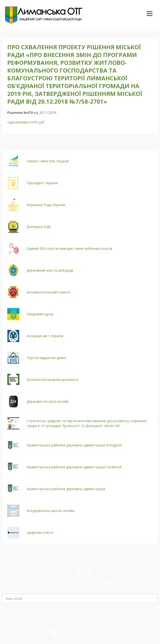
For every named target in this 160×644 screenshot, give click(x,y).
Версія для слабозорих (80, 560)
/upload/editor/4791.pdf (26, 122)
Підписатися (80, 611)
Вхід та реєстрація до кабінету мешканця (37, 578)
